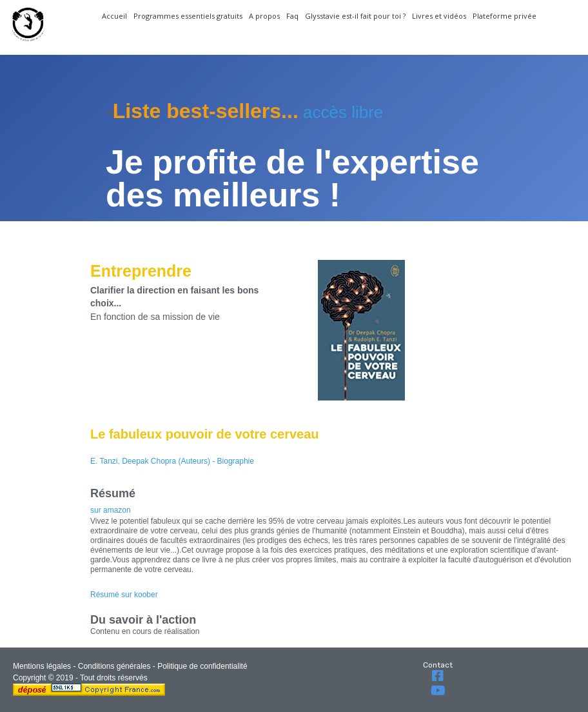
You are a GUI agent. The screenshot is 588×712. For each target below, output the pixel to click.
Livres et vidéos (439, 16)
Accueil (114, 16)
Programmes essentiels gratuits (188, 16)
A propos (264, 16)
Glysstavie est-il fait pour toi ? (355, 16)
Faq (292, 16)
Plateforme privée (505, 16)
